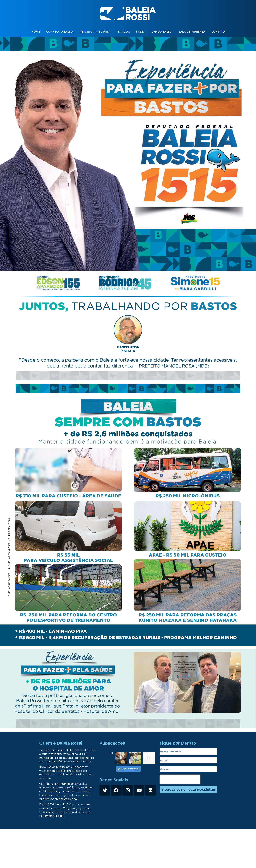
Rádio (141, 32)
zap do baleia (162, 32)
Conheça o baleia (60, 32)
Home (36, 32)
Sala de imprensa (192, 32)
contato (218, 32)
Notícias (123, 32)
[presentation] (180, 779)
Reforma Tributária (95, 32)
